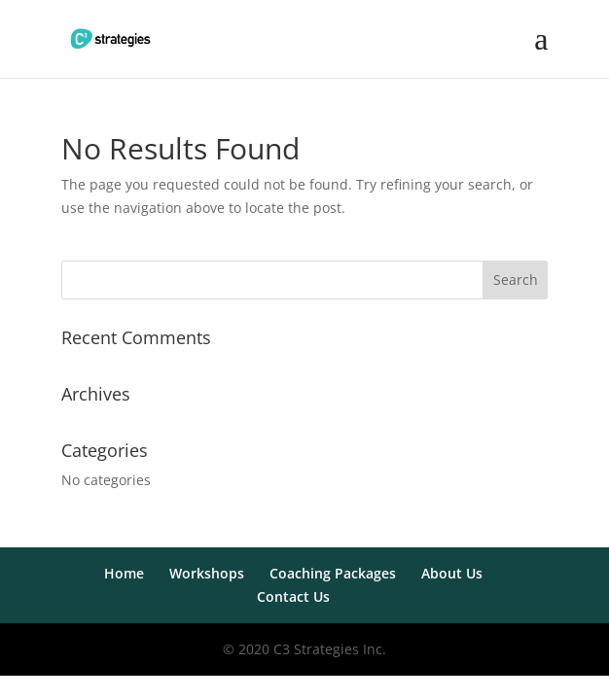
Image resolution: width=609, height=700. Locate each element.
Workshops (207, 573)
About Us (452, 573)
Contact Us (293, 596)
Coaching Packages (333, 573)
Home (124, 573)
